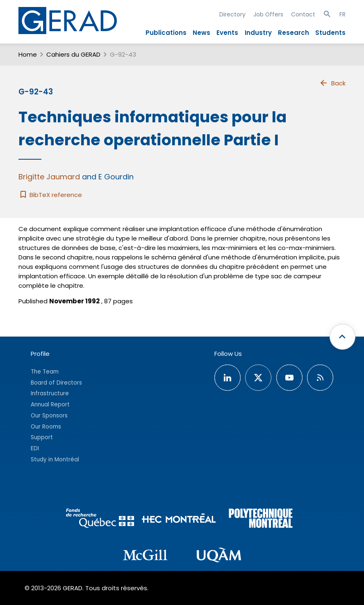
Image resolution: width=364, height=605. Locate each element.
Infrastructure (50, 393)
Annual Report (50, 404)
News (201, 33)
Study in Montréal (55, 459)
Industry (258, 33)
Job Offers (268, 14)
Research (293, 33)
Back (332, 83)
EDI (35, 448)
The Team (45, 372)
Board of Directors (56, 383)
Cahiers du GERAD (73, 54)
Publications (166, 33)
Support (42, 437)
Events (227, 33)
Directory (232, 14)
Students (330, 33)
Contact (303, 14)
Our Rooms (46, 427)
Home (28, 54)
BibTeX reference (50, 195)
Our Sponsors (49, 416)
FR (342, 14)
